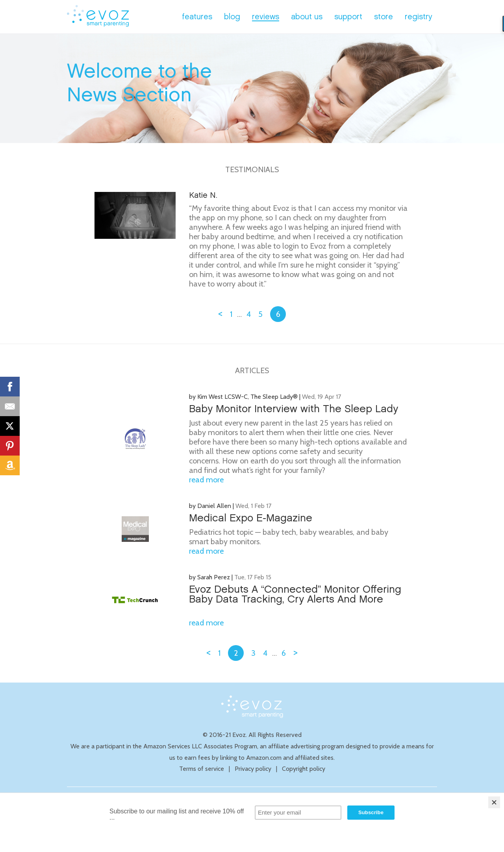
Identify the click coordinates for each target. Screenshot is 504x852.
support (348, 17)
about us (307, 17)
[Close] (494, 802)
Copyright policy (304, 769)
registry (419, 17)
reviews (266, 17)
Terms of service (202, 769)
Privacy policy (253, 769)
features (197, 17)
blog (232, 17)
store (384, 17)
